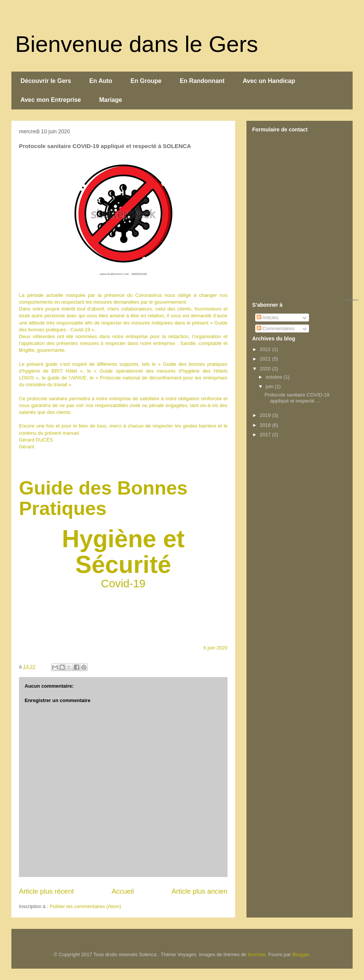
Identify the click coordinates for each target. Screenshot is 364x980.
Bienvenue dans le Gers (136, 44)
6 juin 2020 (215, 648)
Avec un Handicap (269, 81)
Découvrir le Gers (46, 81)
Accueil (123, 891)
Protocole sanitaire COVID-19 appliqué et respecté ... (297, 398)
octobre (275, 377)
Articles (268, 318)
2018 (266, 425)
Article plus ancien (199, 891)
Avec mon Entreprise (51, 100)
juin (270, 386)
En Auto (101, 81)
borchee (257, 954)
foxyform (352, 300)
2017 (266, 435)
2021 (266, 359)
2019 (266, 415)
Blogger (301, 954)
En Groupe (146, 81)
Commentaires (276, 328)
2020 (266, 369)
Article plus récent (46, 891)
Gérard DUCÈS (36, 440)
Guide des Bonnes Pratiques (103, 498)
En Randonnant (202, 81)
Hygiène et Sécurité (123, 552)
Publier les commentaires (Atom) (86, 906)
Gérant (27, 447)
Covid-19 (123, 583)
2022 (266, 349)
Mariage (110, 100)
